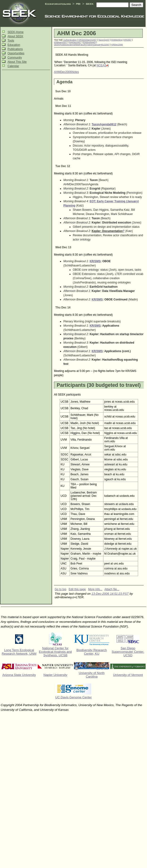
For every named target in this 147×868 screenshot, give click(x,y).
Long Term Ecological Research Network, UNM (19, 652)
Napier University (55, 675)
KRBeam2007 (61, 42)
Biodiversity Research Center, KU (92, 652)
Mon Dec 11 (63, 106)
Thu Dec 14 (63, 308)
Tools (11, 41)
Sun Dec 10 (63, 91)
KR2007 (128, 40)
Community (15, 58)
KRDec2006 (117, 45)
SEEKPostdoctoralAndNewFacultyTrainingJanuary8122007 (82, 45)
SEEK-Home (16, 32)
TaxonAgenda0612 (104, 124)
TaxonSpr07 (104, 40)
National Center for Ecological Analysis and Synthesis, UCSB (55, 652)
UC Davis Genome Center (74, 697)
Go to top (60, 589)
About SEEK (15, 36)
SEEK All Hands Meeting (72, 55)
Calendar (13, 66)
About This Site (17, 62)
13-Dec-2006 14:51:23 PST (110, 594)
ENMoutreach (89, 42)
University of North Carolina (92, 675)
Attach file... (112, 589)
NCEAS (101, 65)
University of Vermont (128, 675)
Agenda (64, 82)
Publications (15, 49)
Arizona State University (19, 675)
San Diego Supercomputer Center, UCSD (128, 652)
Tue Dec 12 (63, 166)
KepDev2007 (75, 42)
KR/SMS (95, 261)
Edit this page (77, 589)
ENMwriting (117, 40)
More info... (95, 589)
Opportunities (16, 53)
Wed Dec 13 (63, 247)
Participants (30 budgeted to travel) (99, 385)
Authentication (70, 40)
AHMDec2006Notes (66, 72)
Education (14, 45)
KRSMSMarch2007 (88, 40)
